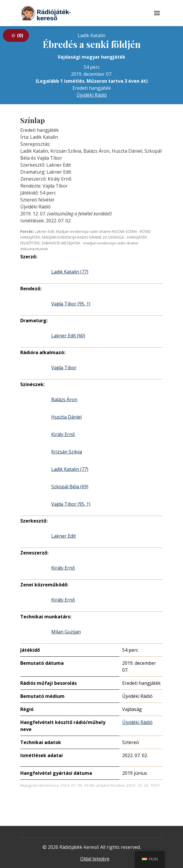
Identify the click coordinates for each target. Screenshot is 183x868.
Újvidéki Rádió (92, 95)
